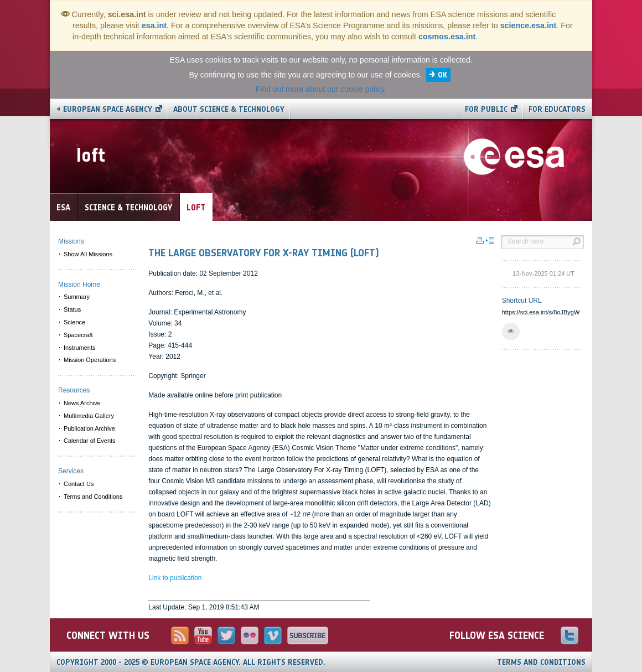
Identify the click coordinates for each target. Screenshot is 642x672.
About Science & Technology (229, 109)
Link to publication (175, 578)
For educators (557, 109)
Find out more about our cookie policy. (321, 89)
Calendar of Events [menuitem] (90, 441)
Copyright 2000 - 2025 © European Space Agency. (191, 662)
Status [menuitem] (72, 309)
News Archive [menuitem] (82, 403)
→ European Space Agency (104, 109)
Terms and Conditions (541, 662)
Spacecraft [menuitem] (78, 335)
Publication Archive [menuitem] (89, 428)
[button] (511, 332)
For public (486, 109)
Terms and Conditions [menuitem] (93, 497)
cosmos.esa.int (447, 37)
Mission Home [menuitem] (79, 285)
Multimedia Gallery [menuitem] (89, 416)
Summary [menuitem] (77, 297)
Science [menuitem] (74, 322)
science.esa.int (529, 25)
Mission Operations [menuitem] (90, 360)
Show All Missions (88, 254)
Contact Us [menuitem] (79, 484)
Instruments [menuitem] (79, 348)
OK (442, 75)
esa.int (154, 25)
